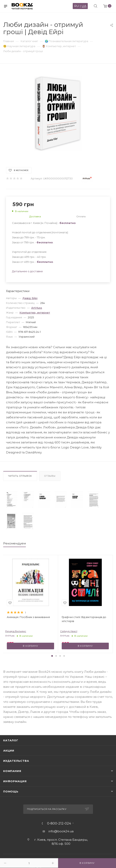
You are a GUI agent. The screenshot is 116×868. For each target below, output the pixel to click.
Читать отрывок (20, 476)
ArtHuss (37, 308)
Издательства (16, 761)
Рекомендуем (15, 543)
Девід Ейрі (30, 298)
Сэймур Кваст (69, 631)
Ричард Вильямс (16, 631)
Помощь (11, 791)
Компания (12, 771)
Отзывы (50, 476)
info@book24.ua (61, 831)
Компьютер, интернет (35, 313)
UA (84, 6)
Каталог (11, 740)
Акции (9, 751)
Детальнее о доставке (27, 271)
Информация (15, 781)
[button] (52, 656)
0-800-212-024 (59, 823)
